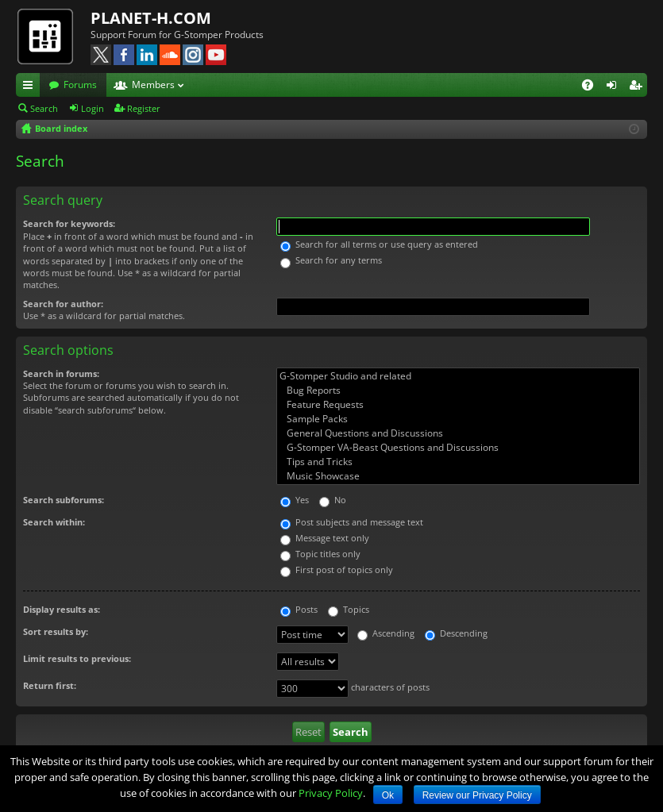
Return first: (50, 685)
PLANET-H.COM (151, 18)
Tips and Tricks (458, 462)
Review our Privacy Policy (477, 795)
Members (153, 85)
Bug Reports (458, 391)
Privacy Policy (331, 793)
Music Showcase (458, 476)
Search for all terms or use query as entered (379, 244)
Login (93, 108)
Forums (80, 85)
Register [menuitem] (638, 87)
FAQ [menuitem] (593, 87)
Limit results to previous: (77, 658)
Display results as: (62, 609)
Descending (456, 633)
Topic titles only (320, 554)
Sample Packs (458, 419)
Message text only (325, 538)
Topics (349, 609)
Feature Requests (458, 405)
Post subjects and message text (352, 522)
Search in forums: (61, 373)
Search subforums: (64, 500)
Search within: (54, 522)
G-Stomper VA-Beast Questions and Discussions (458, 448)
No (333, 500)
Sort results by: (56, 631)
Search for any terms (331, 260)
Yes (295, 500)
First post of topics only (337, 570)
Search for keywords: (69, 223)
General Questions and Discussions (458, 433)
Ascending (386, 633)
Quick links (31, 87)
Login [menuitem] (615, 87)
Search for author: (63, 304)
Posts (299, 609)
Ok (388, 795)
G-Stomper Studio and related (458, 376)
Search (44, 108)
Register (144, 108)
